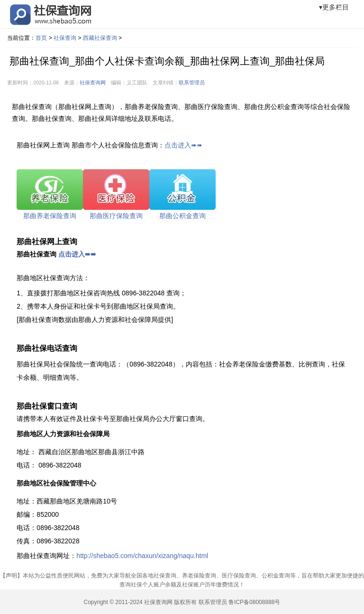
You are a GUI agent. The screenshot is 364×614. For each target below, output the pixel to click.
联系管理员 (192, 82)
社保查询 (65, 38)
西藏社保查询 (100, 38)
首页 (41, 38)
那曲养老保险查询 (50, 216)
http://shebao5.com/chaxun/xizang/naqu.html (142, 556)
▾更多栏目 (334, 7)
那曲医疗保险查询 (116, 216)
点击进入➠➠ (183, 145)
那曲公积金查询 (182, 216)
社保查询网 (93, 82)
